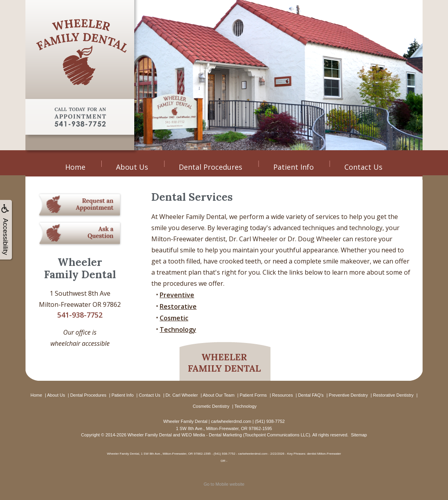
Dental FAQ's (311, 395)
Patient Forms (253, 395)
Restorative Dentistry (393, 395)
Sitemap (359, 435)
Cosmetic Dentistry (211, 406)
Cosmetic (174, 318)
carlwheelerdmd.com (231, 421)
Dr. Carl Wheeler (182, 395)
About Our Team (218, 395)
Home (75, 167)
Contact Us (363, 167)
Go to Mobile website (224, 484)
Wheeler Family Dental (150, 435)
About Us (132, 167)
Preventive (177, 295)
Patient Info (294, 167)
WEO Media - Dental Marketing (212, 435)
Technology (178, 329)
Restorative (178, 306)
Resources (283, 395)
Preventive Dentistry (348, 395)
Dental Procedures (210, 167)
